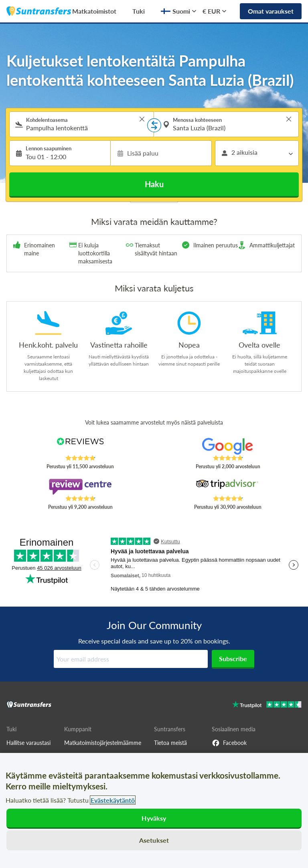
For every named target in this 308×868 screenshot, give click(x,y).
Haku (154, 184)
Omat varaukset (271, 11)
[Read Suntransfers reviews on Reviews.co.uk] (80, 446)
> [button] (142, 119)
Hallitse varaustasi (28, 743)
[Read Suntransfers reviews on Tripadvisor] (228, 487)
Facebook (229, 743)
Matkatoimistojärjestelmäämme (103, 743)
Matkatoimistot (94, 11)
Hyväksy (154, 818)
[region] (154, 810)
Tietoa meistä (170, 743)
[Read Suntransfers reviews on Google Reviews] (228, 446)
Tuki (139, 11)
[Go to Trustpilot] (267, 705)
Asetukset (154, 840)
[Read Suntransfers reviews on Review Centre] (80, 487)
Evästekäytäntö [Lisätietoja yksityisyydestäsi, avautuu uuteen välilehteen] (113, 800)
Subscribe (233, 659)
